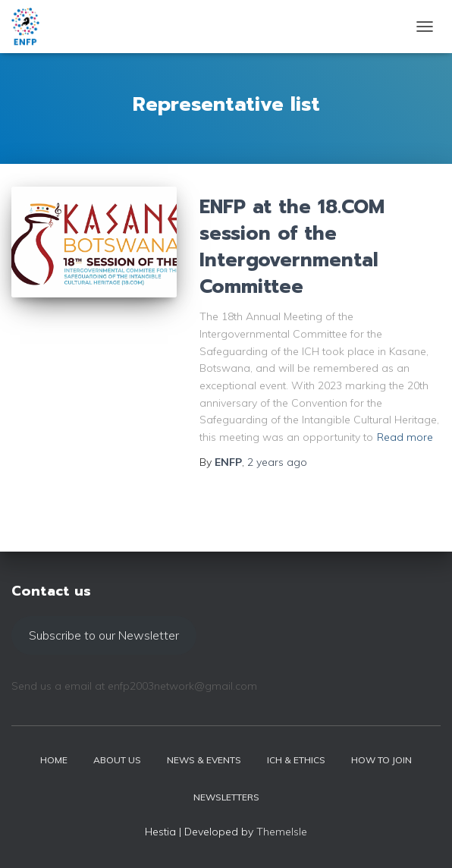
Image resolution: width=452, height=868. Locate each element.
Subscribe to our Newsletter (104, 635)
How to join (381, 760)
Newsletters (226, 797)
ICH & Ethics (296, 760)
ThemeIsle (282, 832)
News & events (204, 760)
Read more (405, 437)
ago (277, 462)
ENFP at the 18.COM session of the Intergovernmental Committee (292, 247)
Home (54, 760)
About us (117, 760)
